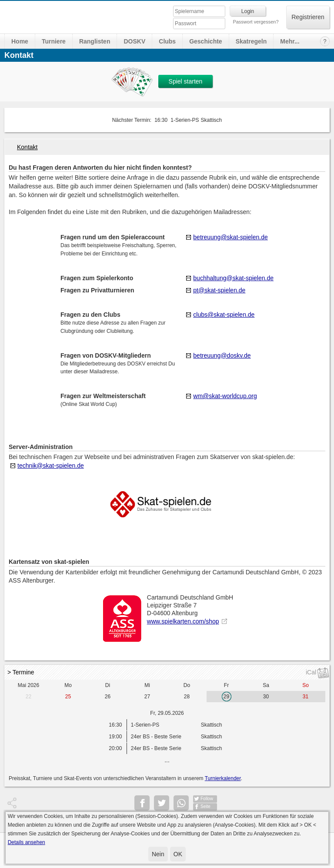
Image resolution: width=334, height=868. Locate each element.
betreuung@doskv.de (222, 355)
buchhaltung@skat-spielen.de (233, 278)
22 (28, 697)
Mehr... (290, 41)
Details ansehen (27, 842)
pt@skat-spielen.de (219, 290)
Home (20, 41)
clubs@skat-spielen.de (224, 315)
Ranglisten (95, 41)
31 (306, 697)
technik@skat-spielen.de (51, 466)
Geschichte (205, 41)
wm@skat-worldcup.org (225, 396)
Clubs (167, 41)
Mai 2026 (28, 685)
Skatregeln (251, 41)
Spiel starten (186, 81)
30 (266, 697)
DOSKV (134, 41)
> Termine (21, 672)
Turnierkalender (223, 778)
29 (226, 697)
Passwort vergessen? (256, 22)
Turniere (54, 41)
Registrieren (308, 17)
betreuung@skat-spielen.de (230, 237)
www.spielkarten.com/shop (183, 621)
